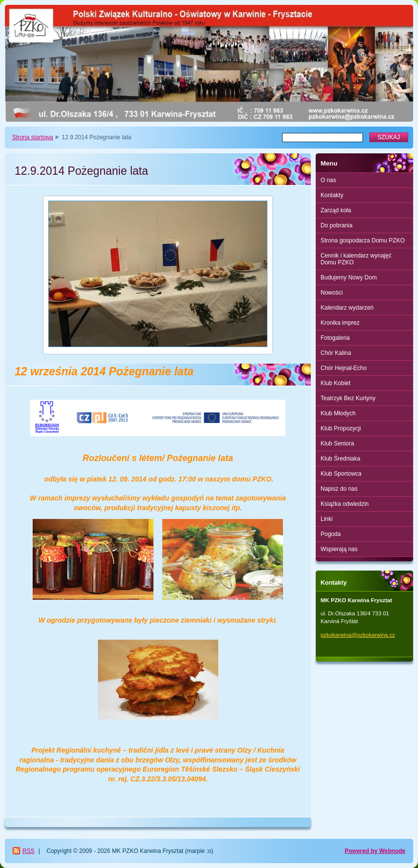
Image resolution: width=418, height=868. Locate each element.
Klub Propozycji (341, 428)
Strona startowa (33, 137)
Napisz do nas (339, 489)
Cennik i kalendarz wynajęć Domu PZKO (356, 259)
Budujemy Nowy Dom (349, 277)
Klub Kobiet (335, 383)
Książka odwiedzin (345, 504)
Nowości (332, 293)
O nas (328, 180)
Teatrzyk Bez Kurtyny (348, 398)
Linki (327, 519)
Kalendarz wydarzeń (347, 308)
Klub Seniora (337, 443)
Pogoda (331, 534)
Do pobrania (336, 225)
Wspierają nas (339, 549)
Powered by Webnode (375, 851)
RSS (28, 851)
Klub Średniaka (340, 459)
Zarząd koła (336, 210)
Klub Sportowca (341, 474)
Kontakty (332, 195)
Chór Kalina (336, 353)
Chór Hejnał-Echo (344, 368)
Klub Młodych (338, 413)
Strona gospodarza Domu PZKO (363, 240)
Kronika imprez (340, 323)
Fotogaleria (335, 338)
